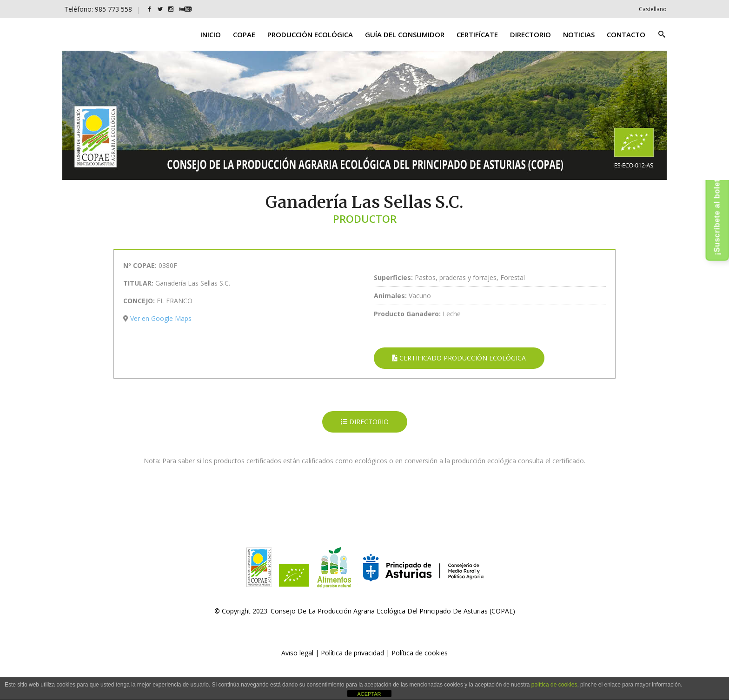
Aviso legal (297, 653)
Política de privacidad (352, 653)
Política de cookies (420, 653)
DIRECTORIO (365, 422)
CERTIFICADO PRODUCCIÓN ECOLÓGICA (459, 358)
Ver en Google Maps (161, 318)
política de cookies (554, 685)
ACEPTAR (369, 694)
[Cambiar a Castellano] (653, 9)
